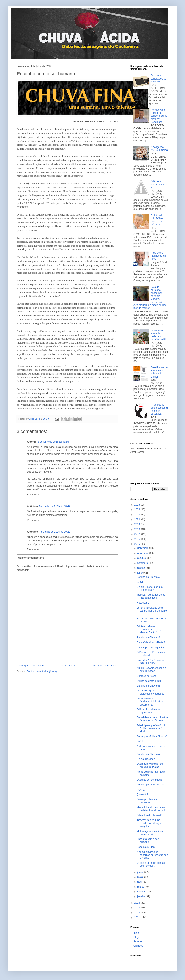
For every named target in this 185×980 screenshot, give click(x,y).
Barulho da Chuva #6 (149, 638)
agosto (141, 568)
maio (140, 877)
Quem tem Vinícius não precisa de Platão (150, 765)
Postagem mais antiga (104, 666)
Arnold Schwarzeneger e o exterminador (151, 669)
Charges (138, 946)
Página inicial (68, 666)
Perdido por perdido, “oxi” (151, 785)
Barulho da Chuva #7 (149, 577)
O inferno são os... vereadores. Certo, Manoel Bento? (149, 629)
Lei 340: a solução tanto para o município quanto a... (152, 611)
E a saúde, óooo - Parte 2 (151, 642)
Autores (138, 941)
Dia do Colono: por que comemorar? (150, 588)
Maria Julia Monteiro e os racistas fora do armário (151, 809)
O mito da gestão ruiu (149, 681)
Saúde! (141, 741)
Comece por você (147, 676)
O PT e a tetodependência (159, 184)
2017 (137, 534)
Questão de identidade (149, 780)
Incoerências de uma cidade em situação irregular (149, 823)
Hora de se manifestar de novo (158, 256)
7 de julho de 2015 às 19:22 (55, 532)
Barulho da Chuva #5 (149, 686)
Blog (136, 937)
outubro (142, 558)
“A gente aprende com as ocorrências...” (151, 864)
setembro (143, 563)
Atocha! (141, 790)
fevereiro (143, 892)
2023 (137, 515)
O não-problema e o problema (148, 801)
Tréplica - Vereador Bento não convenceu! (151, 596)
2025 (137, 505)
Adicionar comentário (31, 558)
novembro (143, 553)
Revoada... (143, 603)
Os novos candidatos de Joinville (159, 79)
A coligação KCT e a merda (159, 149)
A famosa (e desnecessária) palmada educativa (159, 409)
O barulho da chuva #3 (149, 815)
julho (140, 573)
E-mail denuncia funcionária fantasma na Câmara (152, 719)
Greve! (140, 582)
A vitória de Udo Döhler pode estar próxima (157, 220)
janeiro (141, 896)
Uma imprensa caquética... (152, 647)
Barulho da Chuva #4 (149, 754)
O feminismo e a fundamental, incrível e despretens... (151, 702)
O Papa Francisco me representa (149, 711)
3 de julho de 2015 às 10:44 (55, 506)
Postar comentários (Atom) (42, 672)
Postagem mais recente (31, 666)
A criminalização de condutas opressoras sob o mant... (152, 855)
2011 (137, 917)
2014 (137, 903)
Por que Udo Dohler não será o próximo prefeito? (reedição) (159, 116)
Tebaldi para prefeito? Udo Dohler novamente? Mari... (151, 728)
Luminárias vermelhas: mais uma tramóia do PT (159, 335)
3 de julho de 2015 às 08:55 (53, 442)
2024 (137, 510)
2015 (137, 544)
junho (141, 872)
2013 (137, 908)
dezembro (143, 548)
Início (137, 933)
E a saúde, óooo (146, 759)
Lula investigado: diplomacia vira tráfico (150, 692)
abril (140, 882)
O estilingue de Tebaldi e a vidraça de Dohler (159, 372)
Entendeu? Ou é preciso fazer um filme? (150, 662)
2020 (137, 519)
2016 (137, 539)
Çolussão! (142, 794)
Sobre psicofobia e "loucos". (152, 736)
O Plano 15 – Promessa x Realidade (151, 654)
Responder (33, 495)
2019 (137, 524)
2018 (137, 529)
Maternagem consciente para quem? (150, 833)
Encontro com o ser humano (148, 840)
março (141, 887)
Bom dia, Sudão (146, 847)
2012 (137, 913)
